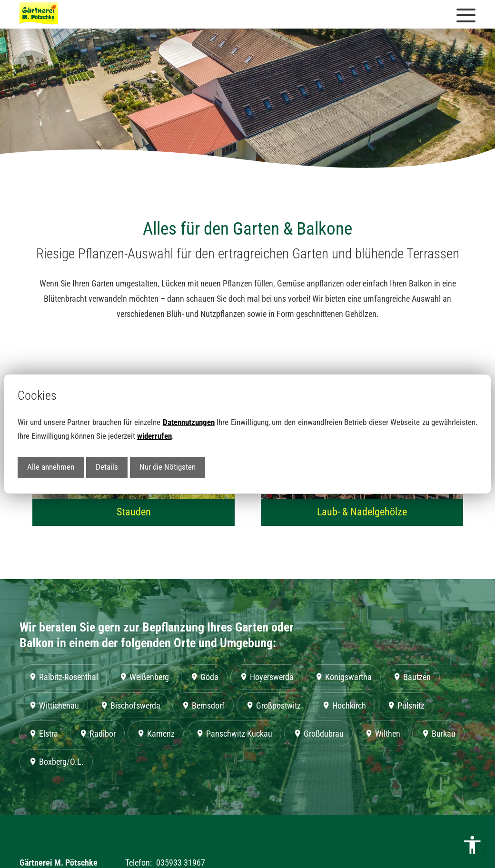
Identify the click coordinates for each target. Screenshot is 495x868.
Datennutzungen (189, 422)
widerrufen (154, 436)
